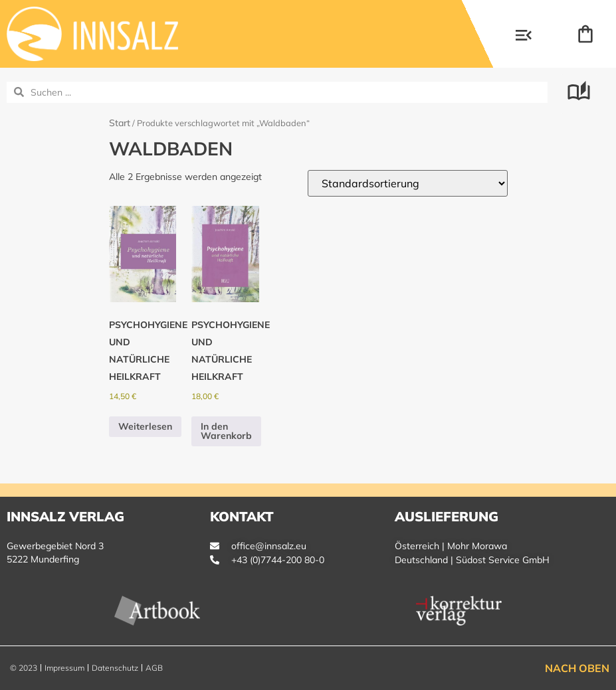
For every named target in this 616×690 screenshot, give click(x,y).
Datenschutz (115, 668)
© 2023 (24, 668)
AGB (154, 668)
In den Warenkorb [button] (226, 431)
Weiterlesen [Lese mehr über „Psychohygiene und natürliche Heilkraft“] (145, 426)
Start (120, 123)
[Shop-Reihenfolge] (408, 183)
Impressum (64, 668)
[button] (524, 37)
